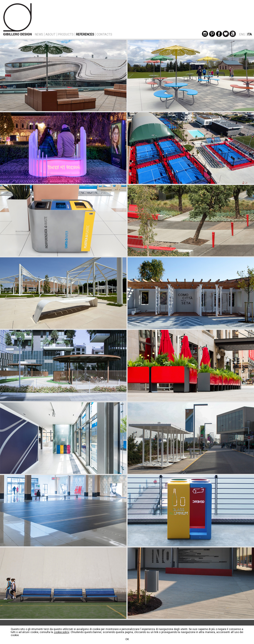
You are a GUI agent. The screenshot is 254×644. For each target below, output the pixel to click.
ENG (242, 34)
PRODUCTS (66, 34)
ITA (250, 34)
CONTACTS (104, 34)
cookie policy (62, 632)
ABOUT (51, 34)
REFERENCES (85, 34)
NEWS (39, 34)
